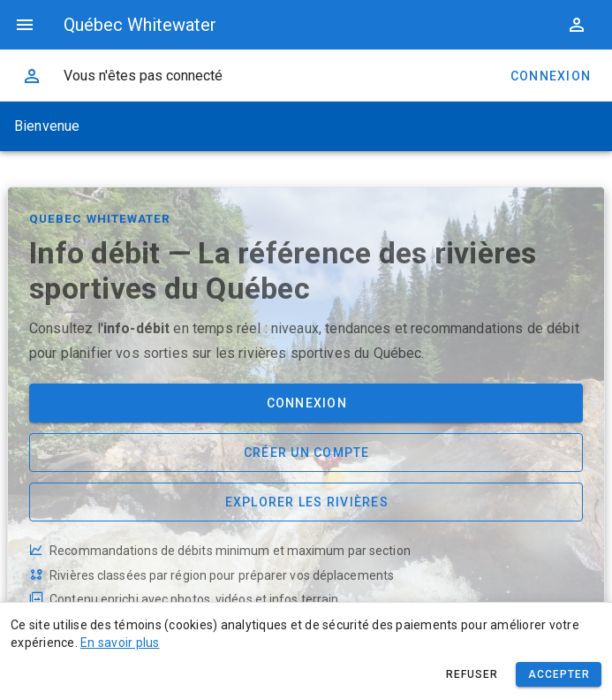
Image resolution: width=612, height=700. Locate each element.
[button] (577, 25)
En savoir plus (120, 643)
